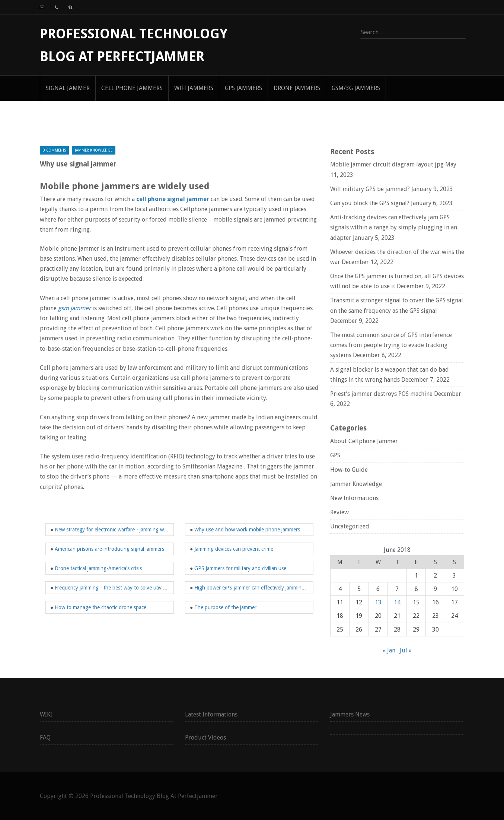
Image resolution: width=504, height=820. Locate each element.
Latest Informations (211, 714)
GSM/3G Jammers (356, 88)
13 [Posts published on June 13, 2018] (378, 602)
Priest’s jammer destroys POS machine (381, 394)
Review (339, 512)
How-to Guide (349, 470)
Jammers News (350, 714)
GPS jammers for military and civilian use (240, 568)
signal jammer (68, 88)
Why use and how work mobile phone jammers (247, 530)
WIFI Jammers (194, 88)
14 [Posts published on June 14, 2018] (397, 602)
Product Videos (205, 738)
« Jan (389, 650)
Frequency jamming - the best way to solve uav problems (119, 588)
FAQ (45, 738)
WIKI (46, 714)
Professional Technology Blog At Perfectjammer (154, 796)
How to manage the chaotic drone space (101, 607)
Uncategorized (350, 526)
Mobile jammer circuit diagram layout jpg (387, 164)
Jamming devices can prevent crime (234, 549)
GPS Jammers (243, 88)
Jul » (406, 650)
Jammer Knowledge (94, 150)
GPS (335, 455)
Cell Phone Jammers (132, 88)
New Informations (354, 498)
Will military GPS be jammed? (370, 189)
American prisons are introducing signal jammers (109, 549)
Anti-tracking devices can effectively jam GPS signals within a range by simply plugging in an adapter (394, 227)
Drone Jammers (297, 88)
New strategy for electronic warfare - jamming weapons (117, 530)
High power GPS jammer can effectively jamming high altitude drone (272, 588)
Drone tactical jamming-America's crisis (98, 568)
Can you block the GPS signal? (370, 203)
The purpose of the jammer (225, 607)
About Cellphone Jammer (364, 441)
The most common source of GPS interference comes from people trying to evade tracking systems (391, 345)
